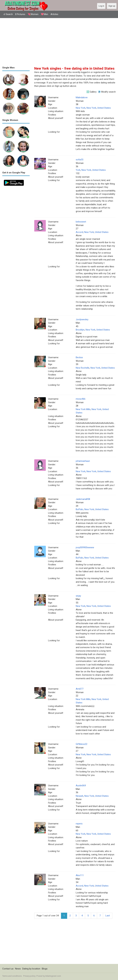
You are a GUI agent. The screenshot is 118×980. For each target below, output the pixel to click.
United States (104, 108)
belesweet (81, 222)
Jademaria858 (83, 499)
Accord (79, 232)
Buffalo (80, 509)
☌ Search (8, 14)
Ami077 (80, 689)
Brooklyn (80, 330)
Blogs (45, 969)
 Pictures (20, 14)
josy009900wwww (85, 547)
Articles (54, 14)
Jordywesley (82, 319)
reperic (79, 824)
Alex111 (80, 875)
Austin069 (81, 786)
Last (108, 916)
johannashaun (83, 461)
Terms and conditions (12, 976)
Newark (80, 796)
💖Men (44, 14)
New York (81, 108)
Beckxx (79, 357)
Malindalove (82, 97)
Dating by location (31, 969)
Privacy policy (29, 976)
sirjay (78, 596)
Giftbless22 (82, 744)
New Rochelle (83, 368)
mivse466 (81, 399)
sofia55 (80, 160)
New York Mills (83, 409)
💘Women (33, 14)
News (18, 969)
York (78, 170)
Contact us (8, 969)
